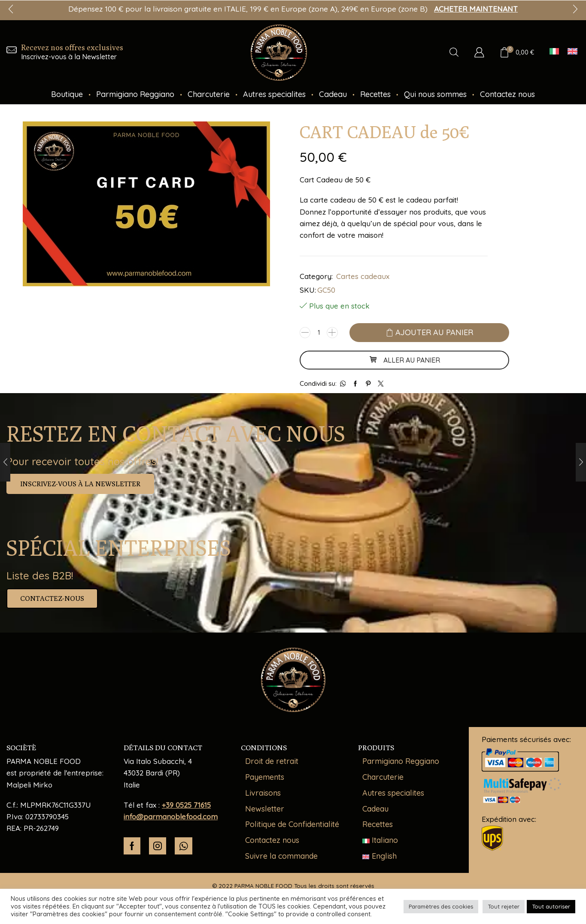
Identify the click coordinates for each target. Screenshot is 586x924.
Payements (265, 777)
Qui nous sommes (435, 94)
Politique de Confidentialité (292, 824)
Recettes (375, 94)
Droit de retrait (272, 761)
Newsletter (265, 809)
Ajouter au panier (434, 332)
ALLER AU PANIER (404, 360)
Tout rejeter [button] (504, 906)
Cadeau (333, 94)
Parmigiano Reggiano (135, 94)
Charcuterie (209, 94)
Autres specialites (274, 94)
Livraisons (263, 793)
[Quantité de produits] (319, 333)
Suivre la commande (281, 856)
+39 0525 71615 (186, 805)
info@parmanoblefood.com (171, 816)
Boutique (67, 94)
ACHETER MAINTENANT (476, 9)
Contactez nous (507, 94)
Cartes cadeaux (363, 276)
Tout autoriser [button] (551, 906)
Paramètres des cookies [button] (441, 906)
